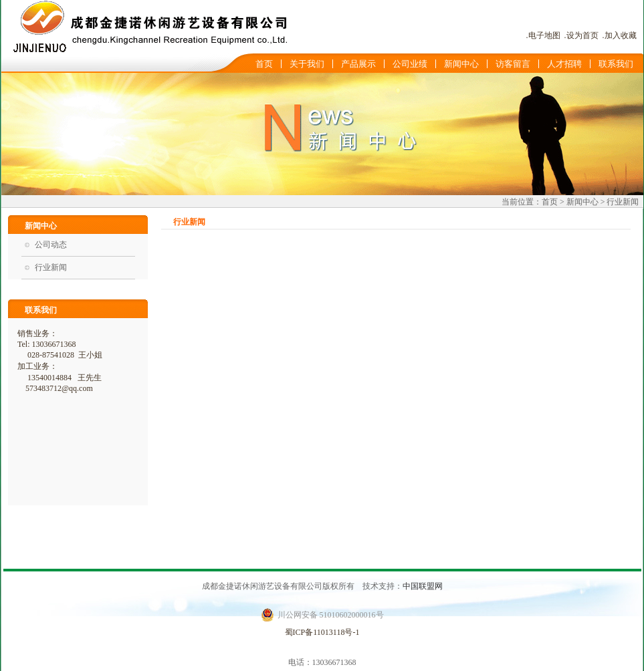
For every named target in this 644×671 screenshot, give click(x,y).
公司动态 (51, 245)
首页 (264, 64)
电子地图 (544, 35)
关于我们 (307, 64)
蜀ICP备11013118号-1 (322, 632)
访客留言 (513, 64)
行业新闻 (51, 267)
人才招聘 (564, 64)
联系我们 (616, 64)
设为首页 (582, 35)
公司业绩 (410, 64)
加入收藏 (621, 35)
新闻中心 (461, 64)
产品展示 (358, 64)
